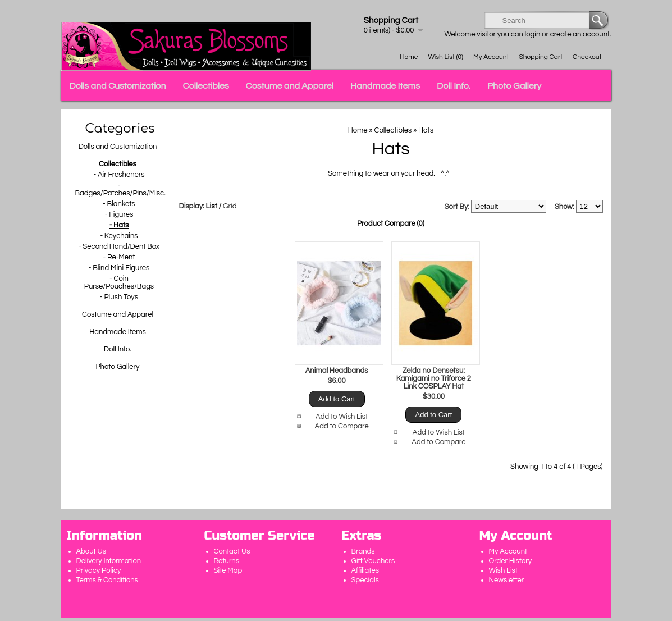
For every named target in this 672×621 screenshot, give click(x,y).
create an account (580, 34)
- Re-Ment (119, 257)
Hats (426, 130)
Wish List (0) (445, 57)
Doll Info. (454, 86)
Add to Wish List (342, 417)
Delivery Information (109, 561)
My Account (491, 57)
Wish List (504, 570)
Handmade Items (385, 86)
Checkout (587, 57)
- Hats (119, 225)
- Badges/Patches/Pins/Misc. (119, 189)
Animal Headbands (337, 371)
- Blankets (119, 204)
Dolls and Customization (118, 86)
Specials (365, 580)
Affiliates (365, 570)
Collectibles (205, 86)
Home (409, 57)
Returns (227, 561)
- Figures (119, 214)
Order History (511, 561)
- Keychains (119, 236)
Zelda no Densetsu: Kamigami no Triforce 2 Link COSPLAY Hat (434, 378)
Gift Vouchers (373, 561)
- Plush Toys (119, 297)
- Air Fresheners (119, 175)
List (212, 206)
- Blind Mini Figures (119, 268)
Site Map (228, 570)
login (533, 34)
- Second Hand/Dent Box (119, 246)
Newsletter (507, 580)
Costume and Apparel (290, 86)
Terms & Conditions (107, 580)
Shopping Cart (541, 57)
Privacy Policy (99, 570)
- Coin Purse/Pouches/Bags (119, 282)
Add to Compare (342, 426)
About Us (92, 551)
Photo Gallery (514, 86)
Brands (363, 551)
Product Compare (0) (391, 223)
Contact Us (232, 551)
